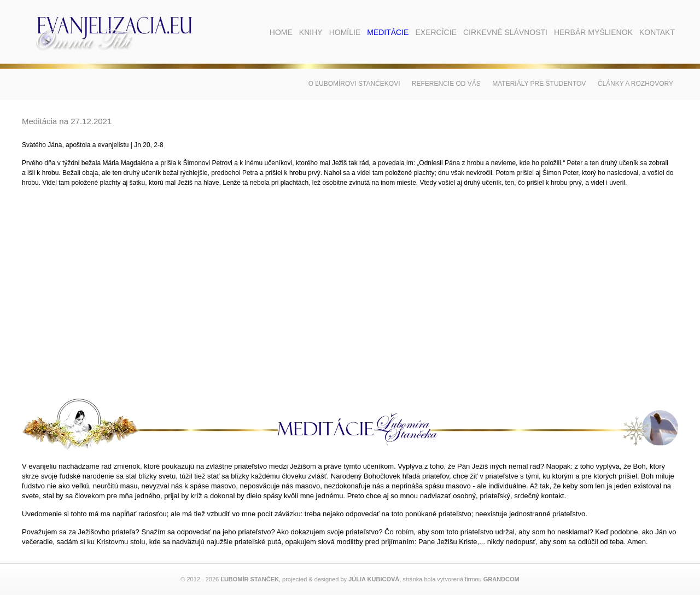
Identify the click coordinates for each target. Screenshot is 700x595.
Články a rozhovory (635, 84)
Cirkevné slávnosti (505, 32)
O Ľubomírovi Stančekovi (354, 84)
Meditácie (388, 32)
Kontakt (657, 32)
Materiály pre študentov (539, 84)
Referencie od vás (446, 84)
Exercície (436, 32)
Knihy (311, 32)
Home (281, 32)
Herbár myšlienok (593, 32)
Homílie (345, 32)
